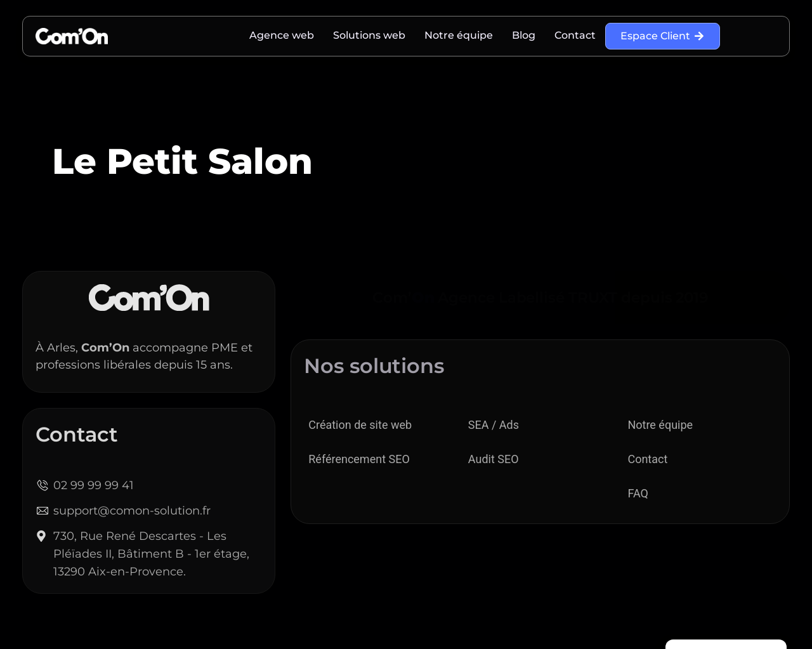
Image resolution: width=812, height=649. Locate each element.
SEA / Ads (494, 425)
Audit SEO (494, 459)
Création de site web (360, 425)
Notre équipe (459, 35)
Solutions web (369, 35)
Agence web (282, 35)
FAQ (638, 493)
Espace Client (663, 36)
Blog (524, 35)
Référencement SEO (359, 459)
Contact (575, 35)
